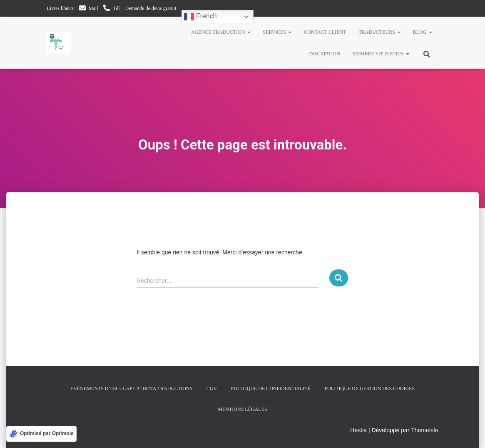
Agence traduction (221, 32)
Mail (93, 8)
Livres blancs (60, 8)
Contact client (325, 32)
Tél (116, 8)
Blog (423, 32)
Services (277, 32)
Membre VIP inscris (381, 54)
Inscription (325, 54)
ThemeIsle (424, 430)
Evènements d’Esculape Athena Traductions (131, 388)
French (200, 17)
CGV (212, 388)
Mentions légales (242, 409)
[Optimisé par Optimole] (41, 434)
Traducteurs (379, 32)
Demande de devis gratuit (150, 8)
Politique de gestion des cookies (369, 388)
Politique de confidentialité (271, 388)
